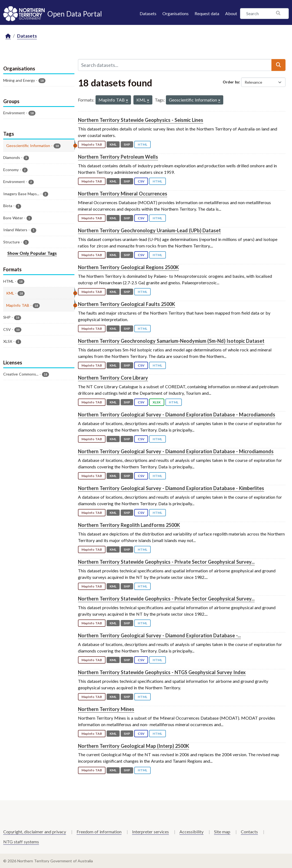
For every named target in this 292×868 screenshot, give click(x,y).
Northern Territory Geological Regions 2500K (128, 267)
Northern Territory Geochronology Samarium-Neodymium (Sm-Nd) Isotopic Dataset (171, 341)
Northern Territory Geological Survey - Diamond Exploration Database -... (159, 635)
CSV (141, 181)
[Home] (8, 36)
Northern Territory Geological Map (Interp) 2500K (134, 746)
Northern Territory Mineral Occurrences (123, 194)
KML (113, 144)
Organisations (175, 13)
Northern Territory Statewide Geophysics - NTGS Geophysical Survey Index (162, 672)
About (231, 13)
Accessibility (191, 832)
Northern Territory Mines (106, 709)
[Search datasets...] (175, 65)
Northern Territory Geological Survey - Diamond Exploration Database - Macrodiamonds (177, 415)
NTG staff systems (21, 842)
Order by (231, 82)
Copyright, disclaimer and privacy (35, 832)
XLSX (157, 402)
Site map (222, 832)
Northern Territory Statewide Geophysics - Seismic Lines (141, 120)
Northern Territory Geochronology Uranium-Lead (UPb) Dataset (149, 230)
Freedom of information (99, 832)
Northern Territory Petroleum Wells (118, 157)
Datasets (148, 13)
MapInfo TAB (92, 144)
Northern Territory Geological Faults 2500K (127, 304)
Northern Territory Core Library (113, 378)
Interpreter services (150, 832)
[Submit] (278, 65)
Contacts (249, 832)
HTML (142, 144)
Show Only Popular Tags (32, 253)
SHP (127, 144)
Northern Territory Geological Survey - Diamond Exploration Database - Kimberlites (171, 488)
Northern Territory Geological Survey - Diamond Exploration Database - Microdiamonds (176, 451)
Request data (207, 13)
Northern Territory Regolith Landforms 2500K (129, 525)
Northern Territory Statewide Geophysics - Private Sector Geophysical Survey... (166, 562)
